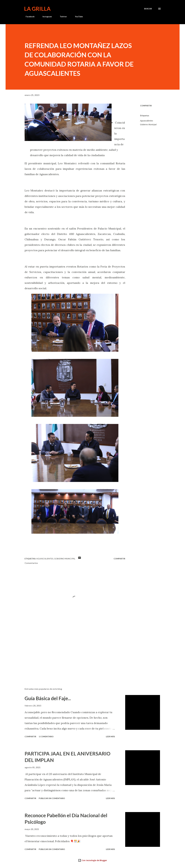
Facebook (28, 16)
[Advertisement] (71, 654)
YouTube (77, 16)
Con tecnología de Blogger (92, 860)
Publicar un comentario (52, 798)
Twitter (62, 16)
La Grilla (37, 9)
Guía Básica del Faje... (48, 698)
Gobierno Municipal (148, 125)
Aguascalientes (147, 121)
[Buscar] (148, 9)
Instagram (46, 16)
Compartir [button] (146, 106)
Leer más (110, 736)
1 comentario (46, 736)
